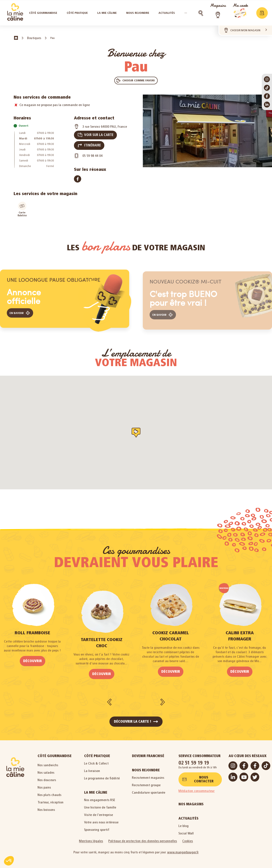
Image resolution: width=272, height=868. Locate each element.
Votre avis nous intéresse (101, 820)
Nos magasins (191, 802)
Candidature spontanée (149, 790)
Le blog (184, 824)
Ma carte (240, 5)
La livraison (92, 769)
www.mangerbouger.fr (183, 850)
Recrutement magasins (148, 775)
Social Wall (186, 831)
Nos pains (44, 785)
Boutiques (34, 38)
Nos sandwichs (48, 763)
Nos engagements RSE (100, 798)
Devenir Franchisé (148, 754)
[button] (136, 81)
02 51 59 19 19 (194, 761)
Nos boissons (46, 808)
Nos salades (46, 770)
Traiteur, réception (51, 800)
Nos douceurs (47, 778)
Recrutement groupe (146, 783)
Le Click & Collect (96, 761)
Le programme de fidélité (102, 776)
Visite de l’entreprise (99, 813)
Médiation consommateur (197, 789)
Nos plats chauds (50, 793)
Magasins (218, 5)
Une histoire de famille (100, 805)
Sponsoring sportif (97, 828)
